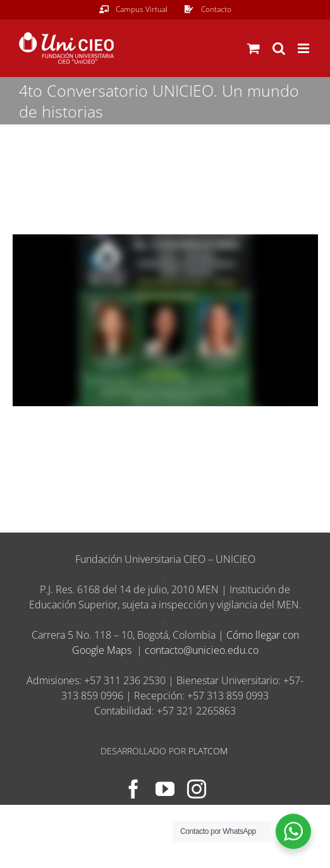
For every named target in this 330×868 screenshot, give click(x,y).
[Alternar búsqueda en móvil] (279, 48)
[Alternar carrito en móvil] (254, 48)
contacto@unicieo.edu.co (202, 650)
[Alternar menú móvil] (304, 48)
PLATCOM (208, 751)
